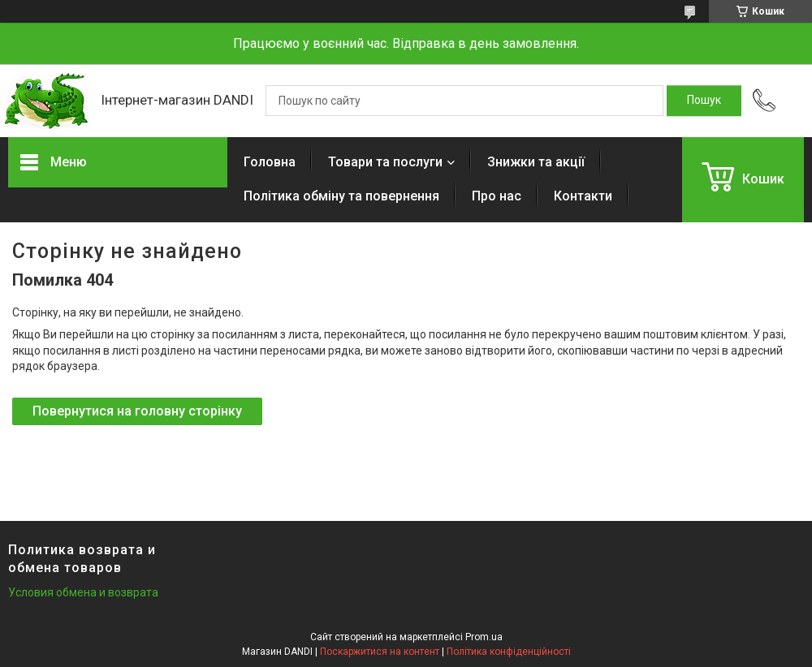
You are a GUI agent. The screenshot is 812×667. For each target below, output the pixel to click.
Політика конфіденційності (509, 652)
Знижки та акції (536, 162)
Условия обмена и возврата (83, 592)
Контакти (583, 196)
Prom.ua (484, 637)
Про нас (497, 196)
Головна (270, 162)
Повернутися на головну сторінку (137, 411)
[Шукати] (704, 101)
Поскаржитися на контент (380, 652)
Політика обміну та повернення (341, 196)
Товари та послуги (385, 162)
